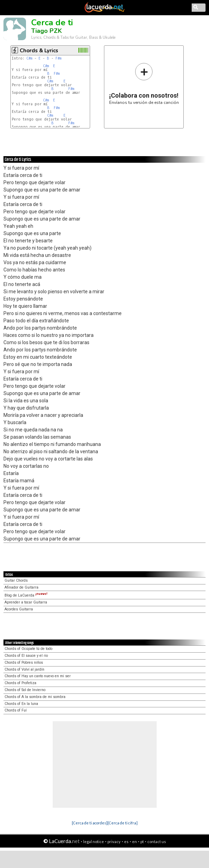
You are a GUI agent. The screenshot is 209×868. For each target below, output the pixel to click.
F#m (58, 58)
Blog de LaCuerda (26, 595)
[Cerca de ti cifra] (123, 823)
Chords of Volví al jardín (24, 669)
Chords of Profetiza (20, 683)
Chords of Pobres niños (24, 663)
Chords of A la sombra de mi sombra (35, 697)
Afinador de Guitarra (21, 587)
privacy (114, 842)
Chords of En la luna (21, 704)
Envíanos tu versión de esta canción (144, 84)
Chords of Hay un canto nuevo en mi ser (38, 676)
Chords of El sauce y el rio (26, 656)
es (126, 842)
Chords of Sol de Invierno (25, 690)
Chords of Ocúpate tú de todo (28, 649)
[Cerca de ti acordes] (90, 823)
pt (142, 842)
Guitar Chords (16, 580)
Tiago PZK (47, 31)
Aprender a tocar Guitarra (26, 602)
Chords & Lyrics (39, 51)
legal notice (94, 842)
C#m (29, 58)
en (134, 842)
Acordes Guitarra (19, 609)
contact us (157, 842)
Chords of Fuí (16, 710)
